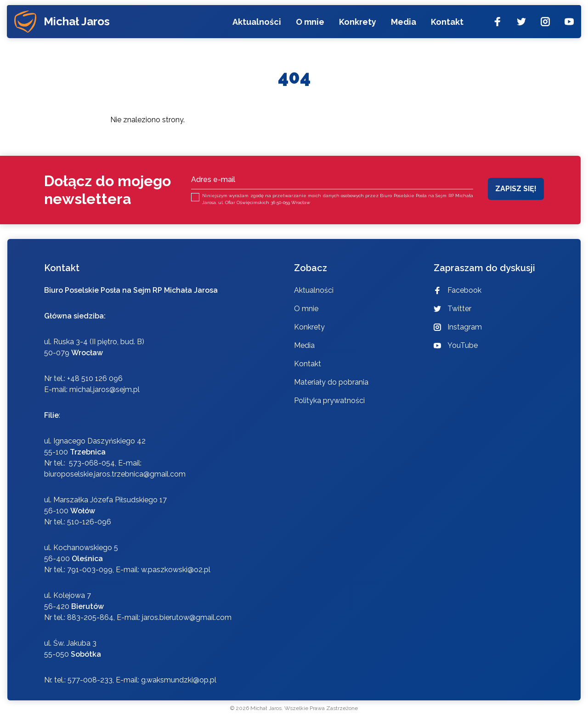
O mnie (310, 24)
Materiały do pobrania (331, 382)
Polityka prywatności (329, 401)
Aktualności (256, 24)
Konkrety (357, 24)
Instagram (458, 327)
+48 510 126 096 (95, 378)
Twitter (452, 309)
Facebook (458, 290)
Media (403, 24)
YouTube (456, 345)
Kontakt (447, 24)
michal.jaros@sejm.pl (105, 389)
